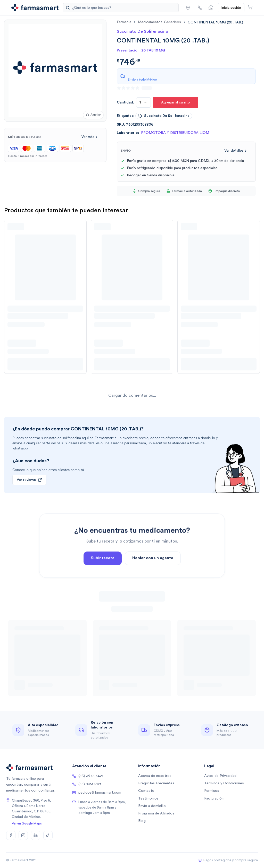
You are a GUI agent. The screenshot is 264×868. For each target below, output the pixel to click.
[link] (215, 22)
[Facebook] (11, 835)
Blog (142, 821)
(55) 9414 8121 (87, 784)
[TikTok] (48, 835)
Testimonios (148, 798)
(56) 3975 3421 (88, 776)
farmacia (124, 22)
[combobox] (143, 102)
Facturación (214, 798)
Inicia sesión (231, 8)
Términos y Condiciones (224, 783)
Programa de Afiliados (156, 813)
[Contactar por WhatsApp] (211, 8)
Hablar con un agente (153, 572)
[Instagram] (23, 835)
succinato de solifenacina (164, 116)
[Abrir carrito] (250, 7)
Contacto (146, 791)
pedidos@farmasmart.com (97, 793)
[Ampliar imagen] (93, 115)
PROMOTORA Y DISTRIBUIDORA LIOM (175, 133)
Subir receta (103, 572)
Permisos (212, 791)
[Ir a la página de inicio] (35, 8)
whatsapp (20, 448)
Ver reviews (29, 480)
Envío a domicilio (152, 806)
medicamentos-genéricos (159, 22)
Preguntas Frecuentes (156, 783)
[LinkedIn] (36, 835)
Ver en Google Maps (27, 823)
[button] (188, 8)
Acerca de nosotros (155, 776)
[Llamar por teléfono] (200, 8)
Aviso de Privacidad (220, 776)
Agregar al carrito (176, 102)
